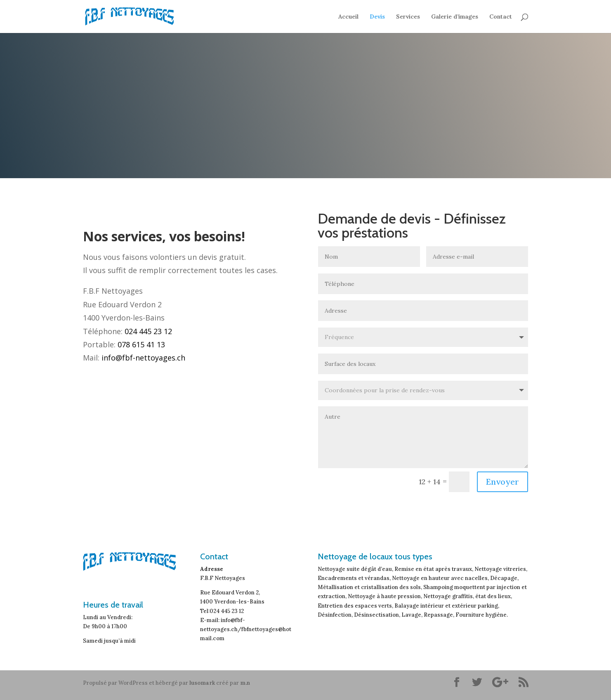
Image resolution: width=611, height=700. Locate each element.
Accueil (348, 17)
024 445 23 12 (148, 331)
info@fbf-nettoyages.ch (143, 358)
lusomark (202, 683)
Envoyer (502, 482)
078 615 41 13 (141, 344)
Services (408, 17)
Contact (501, 17)
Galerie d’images (455, 17)
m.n (245, 683)
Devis (377, 17)
